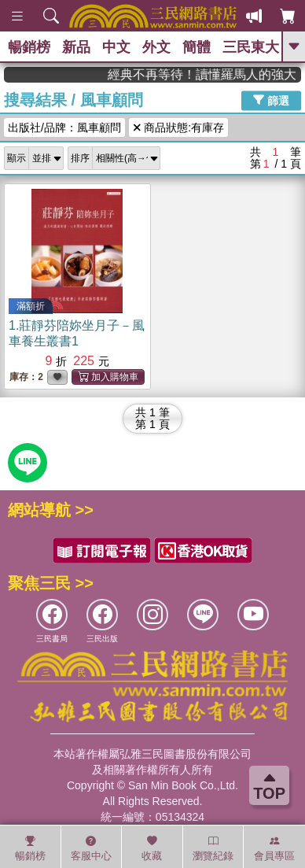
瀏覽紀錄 (213, 848)
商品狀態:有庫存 (178, 127)
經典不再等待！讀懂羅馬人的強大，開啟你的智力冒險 (215, 74)
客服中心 (91, 848)
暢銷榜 (29, 47)
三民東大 (251, 47)
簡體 (197, 47)
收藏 (152, 848)
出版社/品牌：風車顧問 (64, 127)
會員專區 (274, 848)
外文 (156, 47)
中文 (116, 47)
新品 (76, 47)
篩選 (271, 100)
